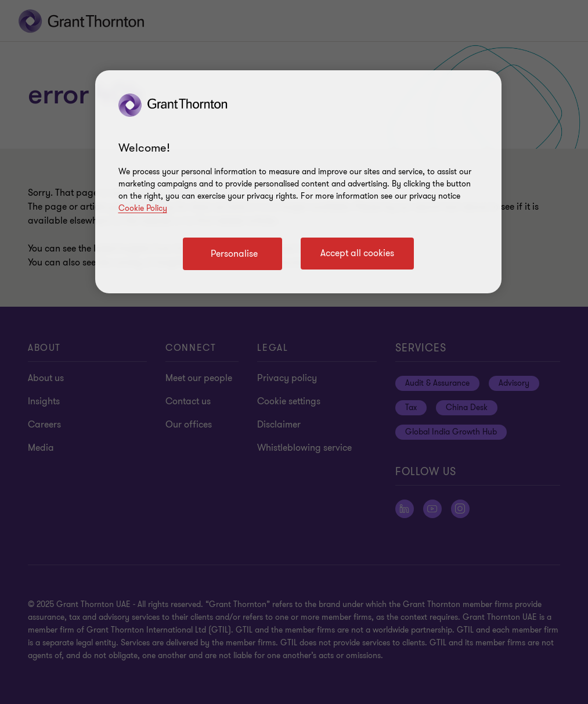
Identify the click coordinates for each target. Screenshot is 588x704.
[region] (298, 182)
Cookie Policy (143, 208)
